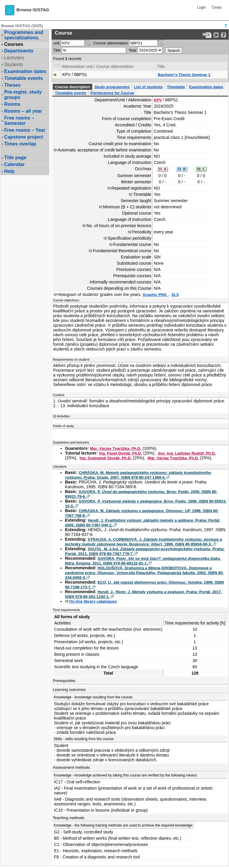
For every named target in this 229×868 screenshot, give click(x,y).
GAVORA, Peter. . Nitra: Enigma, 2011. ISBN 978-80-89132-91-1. (143, 561)
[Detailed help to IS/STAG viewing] (223, 35)
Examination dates (25, 71)
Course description (72, 87)
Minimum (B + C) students (127, 207)
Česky (217, 7)
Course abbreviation (111, 43)
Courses (14, 44)
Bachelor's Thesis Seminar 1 (184, 75)
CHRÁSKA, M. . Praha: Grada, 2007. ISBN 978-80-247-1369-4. (138, 475)
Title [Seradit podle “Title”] (161, 66)
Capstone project (24, 137)
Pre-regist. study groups (23, 95)
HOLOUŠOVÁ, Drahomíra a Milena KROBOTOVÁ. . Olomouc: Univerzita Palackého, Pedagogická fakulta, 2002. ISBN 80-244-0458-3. (144, 573)
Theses (12, 85)
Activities (63, 416)
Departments (19, 51)
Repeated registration (131, 188)
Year (132, 50)
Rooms (12, 104)
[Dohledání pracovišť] (88, 43)
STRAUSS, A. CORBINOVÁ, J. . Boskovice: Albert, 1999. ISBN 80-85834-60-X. (144, 542)
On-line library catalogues (93, 601)
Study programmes (112, 87)
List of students (148, 87)
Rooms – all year (23, 111)
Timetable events (24, 78)
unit (57, 43)
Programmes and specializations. (24, 35)
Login (201, 7)
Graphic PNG (155, 295)
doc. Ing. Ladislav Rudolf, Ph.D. (187, 453)
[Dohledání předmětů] (161, 43)
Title (57, 50)
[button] (10, 10)
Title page (15, 158)
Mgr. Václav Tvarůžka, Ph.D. (116, 448)
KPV (158, 100)
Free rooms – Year (25, 130)
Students (14, 65)
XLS (175, 295)
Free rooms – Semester (19, 121)
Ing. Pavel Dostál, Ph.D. (120, 453)
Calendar (14, 164)
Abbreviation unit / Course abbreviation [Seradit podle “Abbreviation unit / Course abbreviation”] (98, 66)
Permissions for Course (112, 93)
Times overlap (20, 144)
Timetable (176, 87)
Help (9, 171)
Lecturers (14, 58)
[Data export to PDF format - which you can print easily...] (207, 35)
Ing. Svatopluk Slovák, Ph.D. (106, 458)
